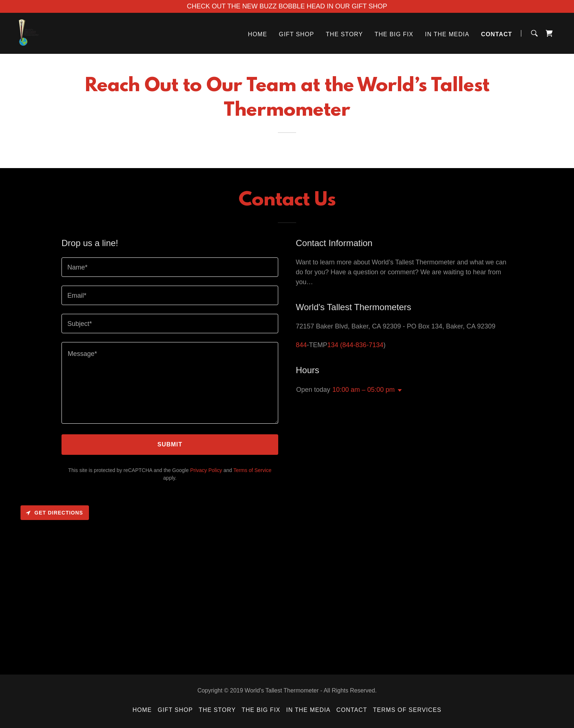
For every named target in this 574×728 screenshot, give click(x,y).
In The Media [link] (447, 34)
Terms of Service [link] (252, 470)
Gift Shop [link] (297, 34)
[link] (29, 33)
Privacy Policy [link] (206, 470)
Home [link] (258, 34)
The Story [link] (344, 34)
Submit (170, 444)
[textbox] (170, 267)
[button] (398, 390)
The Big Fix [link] (394, 34)
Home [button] (142, 710)
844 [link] (301, 345)
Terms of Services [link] (407, 710)
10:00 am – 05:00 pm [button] (364, 390)
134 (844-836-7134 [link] (355, 345)
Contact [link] (497, 34)
